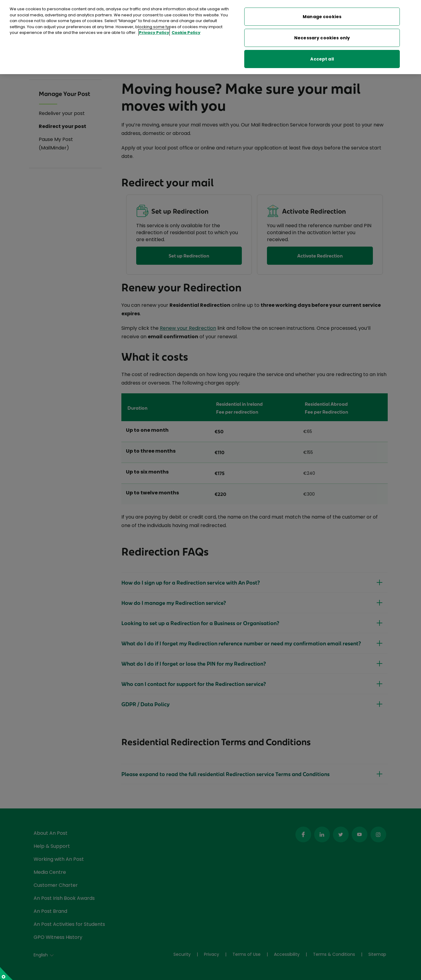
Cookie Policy (186, 30)
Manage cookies (322, 14)
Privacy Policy (154, 30)
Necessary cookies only (322, 35)
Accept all (322, 56)
